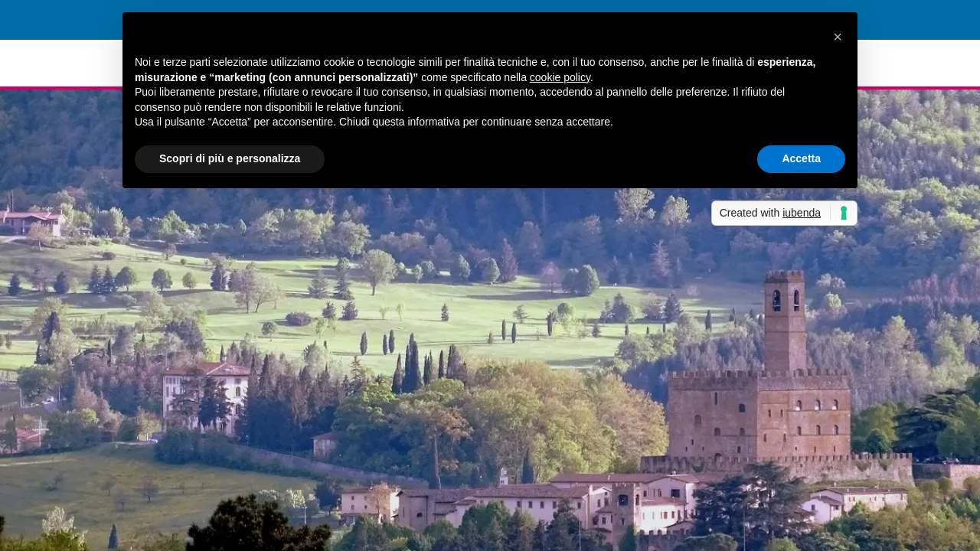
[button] (838, 37)
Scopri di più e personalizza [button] (230, 158)
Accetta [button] (801, 158)
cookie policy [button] (560, 77)
